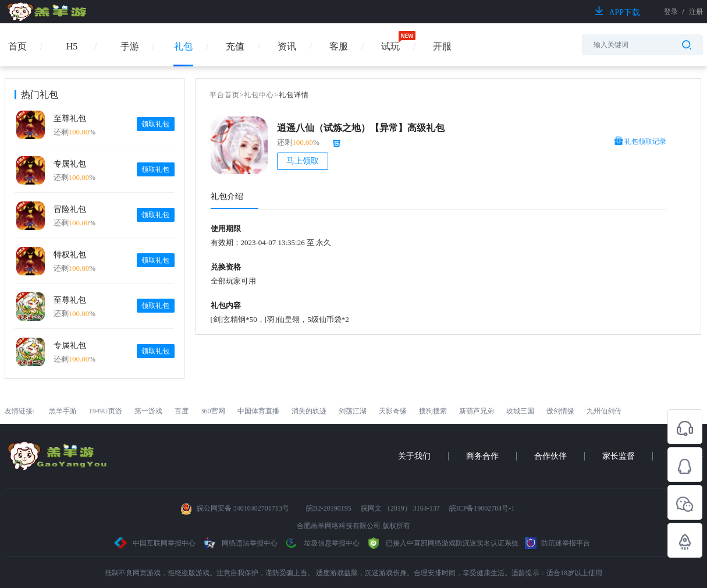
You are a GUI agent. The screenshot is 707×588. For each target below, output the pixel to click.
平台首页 (225, 95)
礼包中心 (259, 95)
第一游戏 (148, 411)
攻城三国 (520, 411)
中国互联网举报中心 (155, 543)
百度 (182, 411)
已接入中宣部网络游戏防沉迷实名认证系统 (442, 543)
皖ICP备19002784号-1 (482, 508)
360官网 (213, 411)
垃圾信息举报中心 (322, 543)
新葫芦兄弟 (477, 411)
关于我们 (414, 456)
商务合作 (482, 456)
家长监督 (619, 456)
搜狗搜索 (433, 411)
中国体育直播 (258, 411)
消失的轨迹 (309, 411)
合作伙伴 (550, 456)
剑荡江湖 (353, 411)
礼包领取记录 (640, 141)
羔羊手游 (63, 411)
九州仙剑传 (604, 411)
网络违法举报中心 (241, 543)
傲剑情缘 (560, 411)
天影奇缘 (393, 411)
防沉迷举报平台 (557, 543)
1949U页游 (106, 411)
